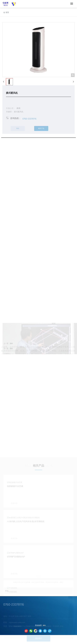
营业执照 (38, 625)
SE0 (44, 625)
